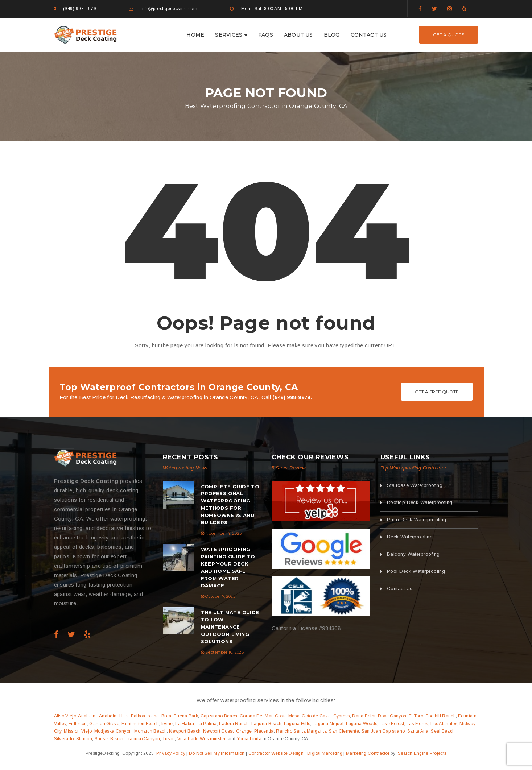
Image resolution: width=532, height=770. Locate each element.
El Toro (416, 716)
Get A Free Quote (437, 392)
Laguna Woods (362, 724)
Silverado (64, 739)
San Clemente (344, 731)
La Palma (207, 724)
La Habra (185, 724)
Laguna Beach (267, 724)
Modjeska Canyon (113, 731)
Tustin (169, 739)
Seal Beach (443, 731)
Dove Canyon (392, 716)
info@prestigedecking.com (169, 9)
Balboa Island (145, 716)
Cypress (342, 716)
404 (266, 230)
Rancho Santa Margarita (301, 731)
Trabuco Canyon (143, 739)
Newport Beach (185, 731)
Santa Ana (418, 731)
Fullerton (78, 724)
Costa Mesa (287, 716)
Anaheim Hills (114, 716)
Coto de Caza (316, 716)
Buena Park (186, 716)
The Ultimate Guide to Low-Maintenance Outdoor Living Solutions (230, 627)
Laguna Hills (297, 724)
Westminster (213, 739)
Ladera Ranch (234, 724)
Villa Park (187, 739)
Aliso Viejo (65, 716)
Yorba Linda (249, 739)
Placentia (264, 731)
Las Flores (417, 724)
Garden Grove (104, 724)
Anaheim (87, 716)
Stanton (84, 739)
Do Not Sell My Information (217, 753)
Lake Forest (392, 724)
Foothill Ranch (441, 716)
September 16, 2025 (224, 652)
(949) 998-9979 (80, 9)
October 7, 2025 (220, 596)
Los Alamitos (444, 724)
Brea (166, 716)
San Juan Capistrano (383, 731)
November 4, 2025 (223, 533)
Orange (244, 731)
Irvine (167, 724)
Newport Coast (218, 731)
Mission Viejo (78, 731)
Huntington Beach (140, 724)
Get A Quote (449, 35)
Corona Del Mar (256, 716)
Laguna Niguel (328, 724)
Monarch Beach (150, 731)
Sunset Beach (109, 739)
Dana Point (364, 716)
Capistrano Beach (219, 716)
